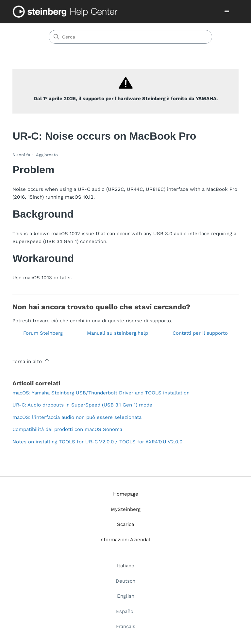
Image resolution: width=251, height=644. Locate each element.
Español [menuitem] (125, 611)
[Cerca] (130, 37)
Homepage (126, 494)
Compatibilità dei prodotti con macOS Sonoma (67, 429)
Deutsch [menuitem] (125, 581)
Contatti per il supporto (200, 333)
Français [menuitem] (126, 626)
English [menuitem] (126, 596)
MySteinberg (126, 509)
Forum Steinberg (43, 333)
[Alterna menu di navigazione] (227, 12)
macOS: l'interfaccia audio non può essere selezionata (77, 417)
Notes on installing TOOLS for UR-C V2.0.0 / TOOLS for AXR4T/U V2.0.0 (97, 442)
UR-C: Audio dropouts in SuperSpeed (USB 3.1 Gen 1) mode (82, 405)
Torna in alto (31, 360)
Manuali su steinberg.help (117, 333)
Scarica (125, 524)
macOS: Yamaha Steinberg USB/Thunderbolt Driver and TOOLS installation (101, 393)
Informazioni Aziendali (125, 540)
